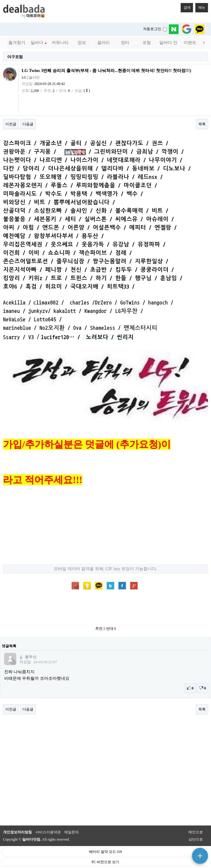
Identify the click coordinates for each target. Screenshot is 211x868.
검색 (185, 6)
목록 (202, 124)
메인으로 (196, 832)
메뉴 (200, 6)
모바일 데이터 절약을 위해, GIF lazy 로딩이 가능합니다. (106, 569)
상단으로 (196, 839)
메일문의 (72, 832)
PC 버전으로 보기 (106, 862)
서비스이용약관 (48, 832)
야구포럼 (15, 57)
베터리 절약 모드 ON (106, 852)
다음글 (28, 124)
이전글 (11, 124)
